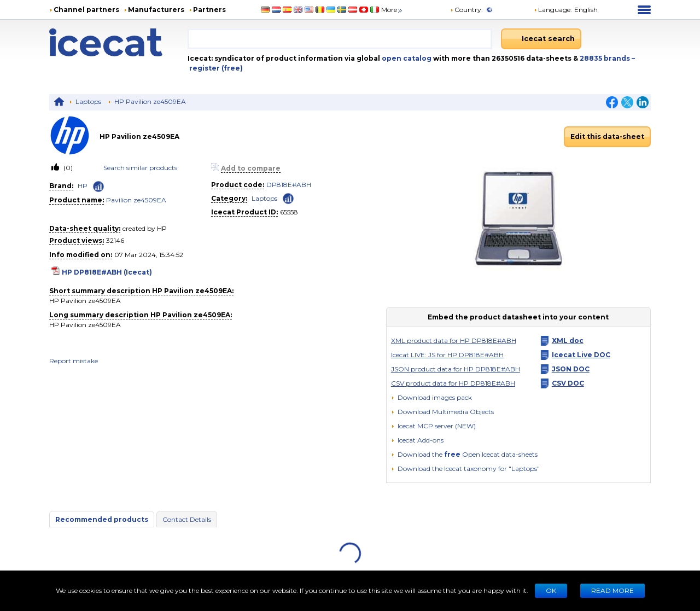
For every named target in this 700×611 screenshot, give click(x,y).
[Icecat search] (541, 39)
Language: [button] (553, 10)
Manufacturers (156, 10)
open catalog (406, 58)
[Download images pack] (431, 398)
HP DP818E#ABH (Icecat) (107, 272)
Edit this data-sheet (607, 136)
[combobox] (340, 39)
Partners (209, 10)
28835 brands (606, 58)
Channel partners (86, 10)
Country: (466, 10)
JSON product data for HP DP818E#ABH (456, 369)
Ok (551, 590)
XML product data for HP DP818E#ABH (454, 341)
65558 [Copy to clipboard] (289, 212)
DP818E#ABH (289, 185)
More (392, 10)
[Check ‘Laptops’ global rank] (288, 198)
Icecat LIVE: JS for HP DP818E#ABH (447, 355)
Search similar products (140, 168)
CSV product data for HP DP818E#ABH (453, 383)
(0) (67, 168)
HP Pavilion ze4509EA (150, 101)
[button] (442, 412)
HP (83, 186)
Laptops (88, 101)
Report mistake (74, 361)
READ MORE (612, 590)
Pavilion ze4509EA (136, 200)
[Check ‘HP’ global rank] (98, 187)
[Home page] (118, 42)
